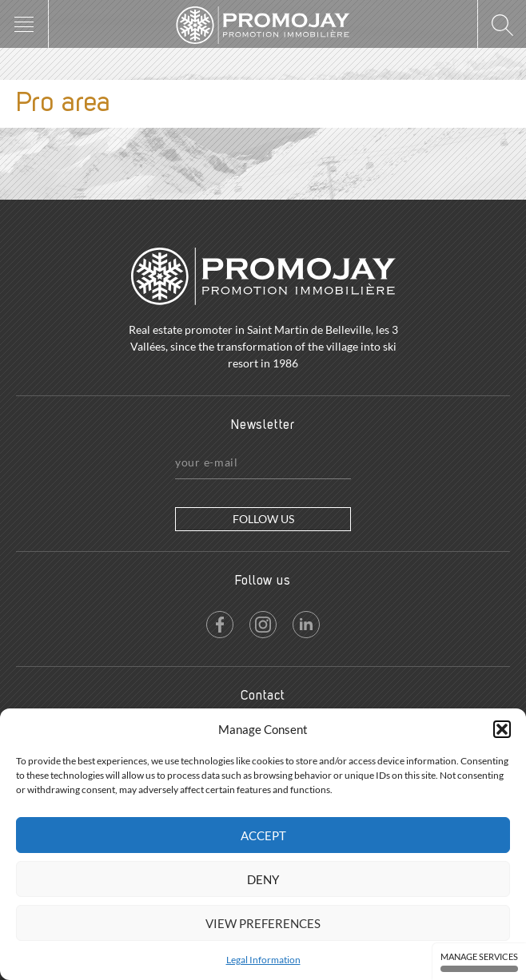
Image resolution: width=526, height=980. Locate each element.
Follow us (263, 519)
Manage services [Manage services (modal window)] (479, 962)
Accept (263, 835)
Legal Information (263, 960)
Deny (263, 879)
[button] (502, 729)
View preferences (263, 923)
